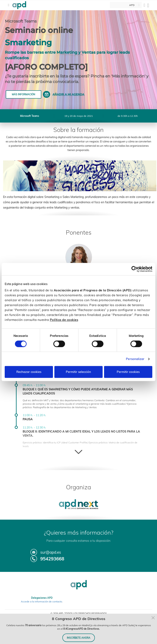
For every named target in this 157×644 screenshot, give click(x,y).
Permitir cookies (128, 372)
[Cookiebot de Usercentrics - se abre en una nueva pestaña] (134, 269)
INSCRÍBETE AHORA (79, 638)
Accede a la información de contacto (41, 601)
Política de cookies (64, 320)
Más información (24, 94)
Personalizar (135, 359)
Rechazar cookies (29, 372)
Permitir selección (78, 372)
